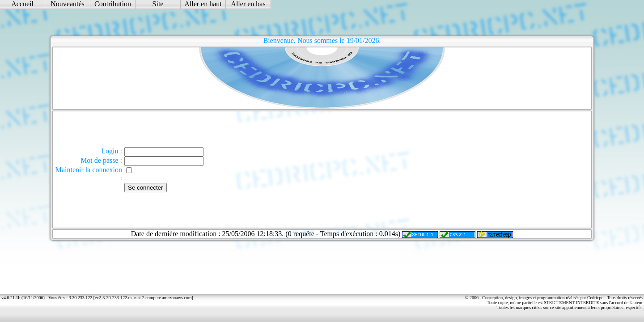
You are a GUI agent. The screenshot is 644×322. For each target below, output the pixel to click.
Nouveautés (68, 4)
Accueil (22, 4)
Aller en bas (248, 4)
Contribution (113, 4)
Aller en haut (203, 4)
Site (158, 4)
